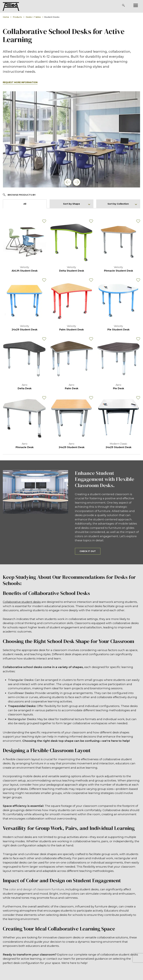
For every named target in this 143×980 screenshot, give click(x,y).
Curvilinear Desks (21, 693)
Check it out (88, 551)
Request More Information (20, 82)
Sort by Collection (122, 204)
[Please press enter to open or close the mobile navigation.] (136, 5)
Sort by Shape (77, 204)
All (25, 204)
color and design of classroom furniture (36, 889)
